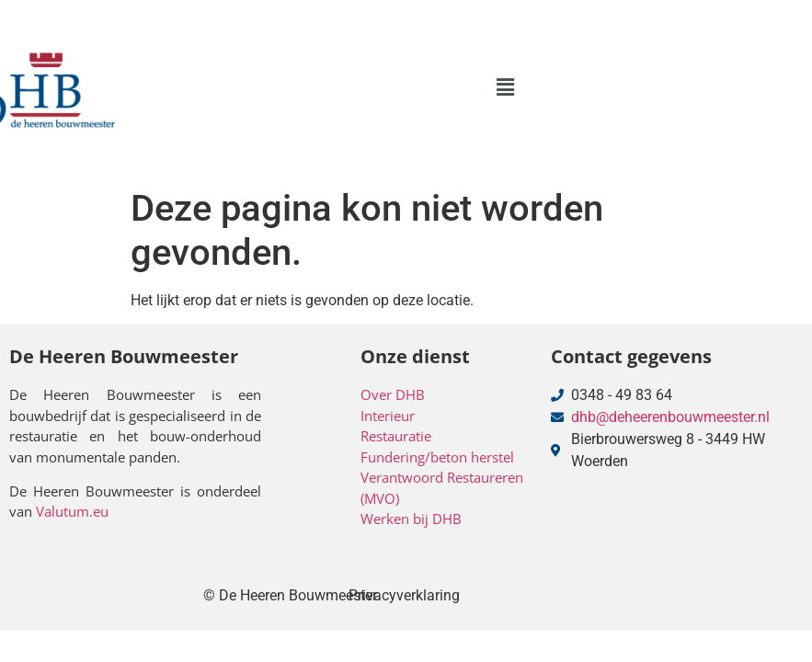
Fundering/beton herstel (437, 457)
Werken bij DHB (411, 519)
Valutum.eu (72, 511)
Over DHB (393, 394)
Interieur (388, 416)
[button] (505, 87)
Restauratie (396, 436)
